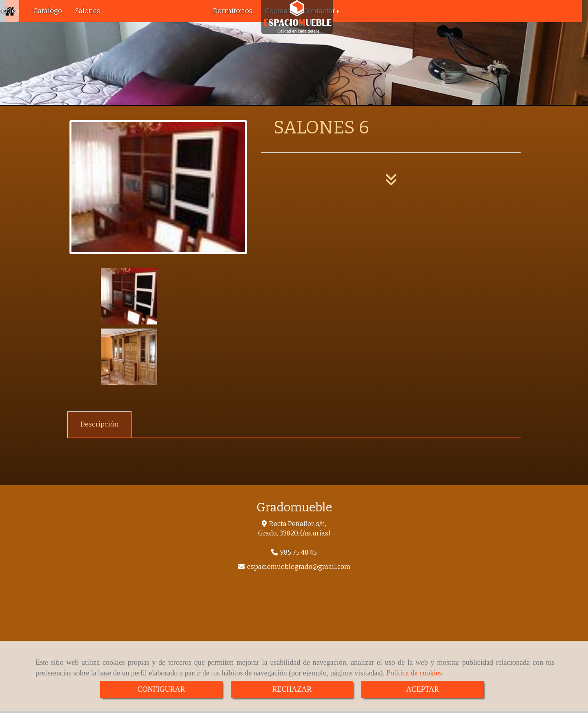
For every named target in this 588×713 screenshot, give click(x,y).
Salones (87, 11)
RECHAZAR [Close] (292, 689)
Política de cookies (414, 673)
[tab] (99, 364)
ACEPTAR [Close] (423, 689)
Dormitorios (233, 11)
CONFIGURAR (161, 689)
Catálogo (48, 11)
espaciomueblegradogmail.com (299, 506)
